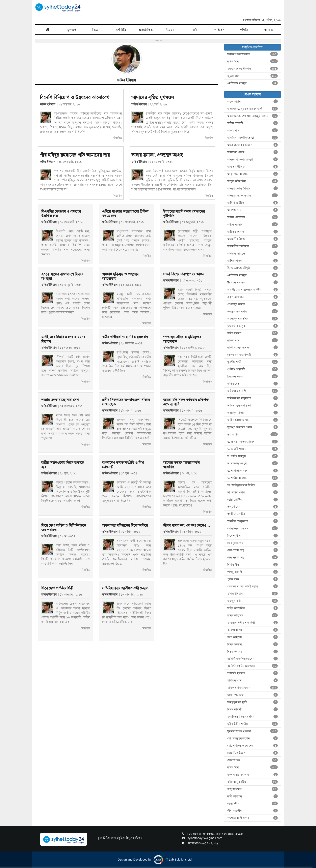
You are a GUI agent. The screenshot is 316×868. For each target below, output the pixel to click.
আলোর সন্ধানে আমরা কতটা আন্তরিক (182, 465)
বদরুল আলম (253, 630)
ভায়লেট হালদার (253, 673)
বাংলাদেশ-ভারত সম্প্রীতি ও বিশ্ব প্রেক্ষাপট (123, 465)
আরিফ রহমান (253, 224)
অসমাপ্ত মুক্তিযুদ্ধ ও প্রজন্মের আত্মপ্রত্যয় (120, 276)
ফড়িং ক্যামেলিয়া (253, 608)
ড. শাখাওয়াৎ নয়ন (253, 471)
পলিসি (244, 30)
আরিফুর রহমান (253, 232)
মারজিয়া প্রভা (253, 680)
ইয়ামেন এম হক (253, 282)
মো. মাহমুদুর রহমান (253, 738)
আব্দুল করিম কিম (253, 181)
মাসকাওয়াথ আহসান (253, 54)
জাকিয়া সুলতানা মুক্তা (253, 405)
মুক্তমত (72, 30)
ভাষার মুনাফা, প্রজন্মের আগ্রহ (157, 155)
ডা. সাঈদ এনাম (253, 492)
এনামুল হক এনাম (253, 311)
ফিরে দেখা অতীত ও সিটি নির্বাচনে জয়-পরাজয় (64, 528)
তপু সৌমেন (253, 507)
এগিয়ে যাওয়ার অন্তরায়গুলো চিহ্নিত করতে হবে (125, 214)
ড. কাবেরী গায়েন (253, 449)
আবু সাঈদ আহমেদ (253, 174)
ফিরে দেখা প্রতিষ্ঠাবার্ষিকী (57, 588)
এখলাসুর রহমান (253, 304)
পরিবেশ (220, 30)
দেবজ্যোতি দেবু (253, 557)
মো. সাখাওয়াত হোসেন (253, 746)
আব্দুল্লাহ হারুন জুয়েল (253, 195)
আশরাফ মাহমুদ (253, 253)
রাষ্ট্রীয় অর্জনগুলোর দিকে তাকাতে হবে (63, 465)
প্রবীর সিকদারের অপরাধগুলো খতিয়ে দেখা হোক (126, 402)
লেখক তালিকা (252, 94)
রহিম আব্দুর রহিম (253, 782)
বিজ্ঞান (97, 30)
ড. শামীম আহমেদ (253, 478)
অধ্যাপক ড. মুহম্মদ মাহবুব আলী (253, 109)
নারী (195, 30)
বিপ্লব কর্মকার (253, 652)
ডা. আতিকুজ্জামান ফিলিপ (253, 485)
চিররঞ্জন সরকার (253, 376)
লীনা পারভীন (253, 811)
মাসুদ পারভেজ (253, 695)
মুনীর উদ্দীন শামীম (253, 724)
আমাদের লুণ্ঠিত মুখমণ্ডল (153, 97)
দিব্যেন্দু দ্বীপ (253, 536)
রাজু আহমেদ (253, 789)
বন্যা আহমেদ (253, 637)
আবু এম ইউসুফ (253, 167)
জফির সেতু (253, 384)
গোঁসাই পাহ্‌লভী (253, 369)
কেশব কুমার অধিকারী (253, 355)
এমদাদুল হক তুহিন (253, 319)
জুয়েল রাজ (253, 76)
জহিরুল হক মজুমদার (253, 398)
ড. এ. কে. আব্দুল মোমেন (253, 442)
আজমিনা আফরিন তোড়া (253, 138)
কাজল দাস (253, 340)
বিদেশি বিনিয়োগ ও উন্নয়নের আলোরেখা (75, 97)
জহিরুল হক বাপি (253, 391)
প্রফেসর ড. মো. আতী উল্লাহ (253, 586)
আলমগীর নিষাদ (253, 239)
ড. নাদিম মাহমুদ (253, 456)
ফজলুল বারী (253, 601)
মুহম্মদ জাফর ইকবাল (253, 69)
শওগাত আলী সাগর (253, 818)
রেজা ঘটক (253, 804)
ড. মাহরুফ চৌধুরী (253, 463)
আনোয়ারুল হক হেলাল (253, 145)
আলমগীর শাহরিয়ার (253, 246)
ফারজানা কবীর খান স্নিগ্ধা (253, 623)
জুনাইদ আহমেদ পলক (253, 427)
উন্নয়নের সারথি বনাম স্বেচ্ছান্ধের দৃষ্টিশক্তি (184, 214)
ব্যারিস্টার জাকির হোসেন (253, 659)
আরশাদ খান (253, 210)
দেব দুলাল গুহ (253, 543)
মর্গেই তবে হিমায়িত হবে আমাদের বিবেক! (63, 339)
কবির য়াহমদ (253, 333)
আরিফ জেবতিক (253, 217)
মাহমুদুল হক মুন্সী (253, 702)
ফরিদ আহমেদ (253, 615)
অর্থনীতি (121, 30)
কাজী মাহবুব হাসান (253, 347)
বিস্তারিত (118, 138)
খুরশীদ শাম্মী (253, 362)
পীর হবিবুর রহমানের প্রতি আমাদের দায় (75, 155)
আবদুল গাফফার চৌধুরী (253, 159)
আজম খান (253, 130)
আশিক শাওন (253, 261)
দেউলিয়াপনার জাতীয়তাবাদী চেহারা (125, 588)
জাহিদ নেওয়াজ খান (253, 420)
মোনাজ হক (253, 760)
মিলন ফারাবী (253, 709)
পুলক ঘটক (253, 579)
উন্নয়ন (170, 30)
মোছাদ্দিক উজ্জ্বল (253, 753)
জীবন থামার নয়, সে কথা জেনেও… (187, 525)
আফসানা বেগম (253, 152)
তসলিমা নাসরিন (253, 514)
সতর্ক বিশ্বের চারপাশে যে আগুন (184, 274)
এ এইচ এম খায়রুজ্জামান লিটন (253, 290)
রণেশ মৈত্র (253, 61)
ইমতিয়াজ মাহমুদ (253, 83)
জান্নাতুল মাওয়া (253, 413)
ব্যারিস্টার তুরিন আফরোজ (253, 666)
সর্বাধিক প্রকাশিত (252, 47)
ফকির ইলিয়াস (48, 104)
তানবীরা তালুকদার (253, 521)
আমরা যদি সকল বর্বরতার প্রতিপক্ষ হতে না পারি (186, 402)
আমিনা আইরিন (253, 203)
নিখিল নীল (253, 565)
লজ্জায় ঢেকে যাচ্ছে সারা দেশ (60, 400)
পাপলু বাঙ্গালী (253, 572)
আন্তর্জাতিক (146, 30)
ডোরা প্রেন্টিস (253, 500)
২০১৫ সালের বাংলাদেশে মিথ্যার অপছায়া (62, 276)
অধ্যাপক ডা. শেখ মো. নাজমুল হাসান (253, 116)
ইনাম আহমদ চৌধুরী (253, 268)
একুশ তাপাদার (253, 297)
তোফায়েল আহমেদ (253, 528)
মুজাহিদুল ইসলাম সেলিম (253, 717)
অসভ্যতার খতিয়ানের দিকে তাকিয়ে (125, 525)
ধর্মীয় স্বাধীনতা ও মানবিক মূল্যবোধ (125, 337)
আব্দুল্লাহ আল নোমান (253, 188)
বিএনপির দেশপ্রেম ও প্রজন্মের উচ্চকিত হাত (61, 214)
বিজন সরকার (253, 644)
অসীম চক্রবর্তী (253, 123)
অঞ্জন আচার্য (253, 101)
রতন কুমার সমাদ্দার (253, 775)
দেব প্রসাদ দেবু (253, 550)
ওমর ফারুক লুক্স (253, 326)
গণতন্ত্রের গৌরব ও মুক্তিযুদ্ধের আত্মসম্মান (182, 339)
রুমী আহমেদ (253, 796)
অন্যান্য (269, 30)
